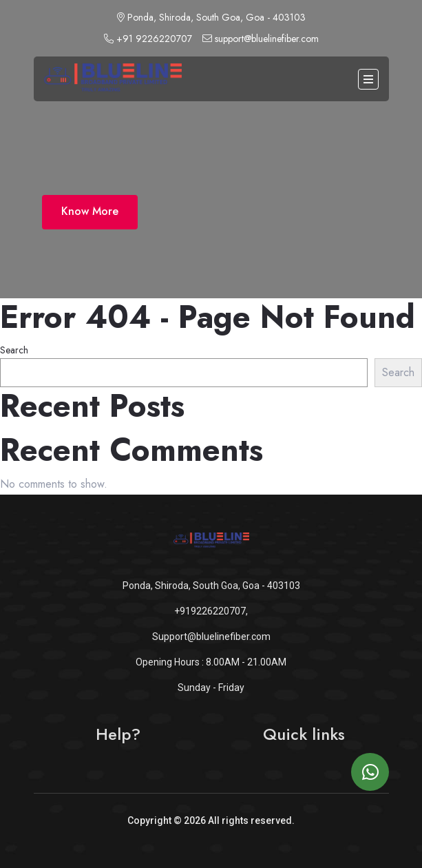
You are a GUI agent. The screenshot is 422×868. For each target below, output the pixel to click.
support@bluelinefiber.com (261, 39)
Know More (90, 211)
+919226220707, (211, 611)
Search (14, 350)
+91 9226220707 (148, 39)
